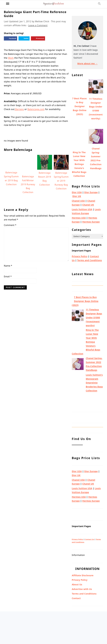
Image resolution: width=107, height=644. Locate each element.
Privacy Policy (80, 256)
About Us (77, 584)
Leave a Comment (38, 25)
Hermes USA (79, 218)
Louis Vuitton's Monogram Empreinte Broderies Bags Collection (94, 383)
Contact (76, 598)
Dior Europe (91, 192)
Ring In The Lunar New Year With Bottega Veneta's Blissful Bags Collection (86, 342)
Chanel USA (78, 201)
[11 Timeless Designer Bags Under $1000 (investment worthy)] (78, 316)
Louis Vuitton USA (82, 209)
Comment (10, 225)
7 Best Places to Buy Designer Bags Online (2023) (85, 301)
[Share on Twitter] (24, 38)
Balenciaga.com (36, 109)
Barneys (19, 109)
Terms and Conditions (89, 260)
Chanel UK (88, 205)
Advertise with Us (82, 589)
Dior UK (77, 196)
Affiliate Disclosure (83, 575)
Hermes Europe (91, 222)
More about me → (87, 63)
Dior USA (77, 192)
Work (11, 58)
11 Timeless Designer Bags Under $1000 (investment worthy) (94, 317)
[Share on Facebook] (11, 38)
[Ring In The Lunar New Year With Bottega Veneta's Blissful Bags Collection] (78, 340)
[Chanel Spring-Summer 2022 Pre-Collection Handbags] (78, 365)
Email (8, 276)
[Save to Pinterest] (38, 38)
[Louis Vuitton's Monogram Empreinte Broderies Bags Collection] (78, 390)
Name (8, 266)
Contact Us (90, 539)
